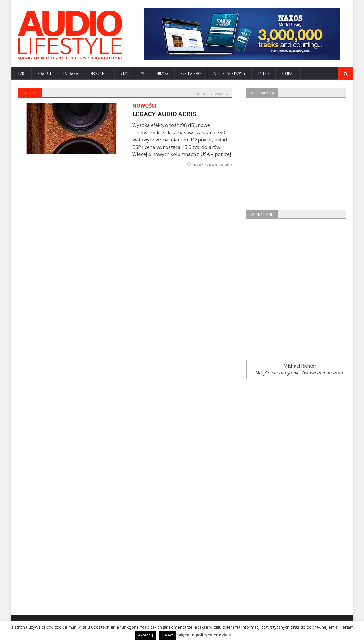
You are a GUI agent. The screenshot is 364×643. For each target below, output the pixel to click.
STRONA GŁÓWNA (210, 94)
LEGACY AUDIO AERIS (164, 114)
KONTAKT (288, 74)
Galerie (263, 74)
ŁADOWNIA (71, 74)
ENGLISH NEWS (191, 74)
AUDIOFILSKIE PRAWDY (229, 74)
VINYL (124, 74)
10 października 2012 (210, 165)
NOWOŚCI (44, 74)
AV (142, 74)
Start (21, 74)
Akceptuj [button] (146, 635)
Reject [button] (168, 635)
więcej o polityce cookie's (204, 635)
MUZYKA (162, 74)
